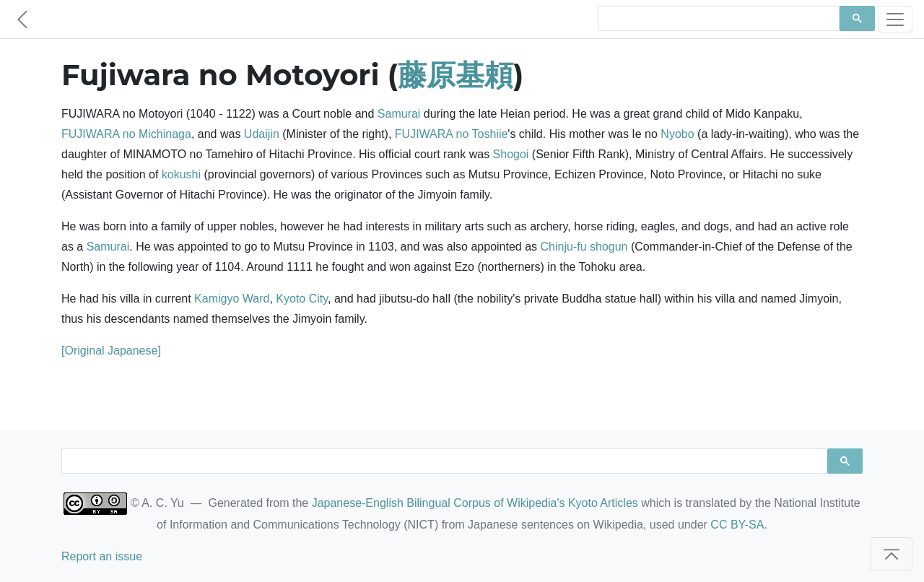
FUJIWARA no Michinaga (126, 134)
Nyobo (677, 134)
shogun (609, 247)
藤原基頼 (456, 75)
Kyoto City (302, 299)
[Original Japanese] (111, 351)
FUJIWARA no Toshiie (452, 134)
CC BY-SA (737, 525)
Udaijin (262, 134)
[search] (717, 19)
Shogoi (511, 154)
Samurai (399, 114)
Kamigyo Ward (232, 299)
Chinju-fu (564, 247)
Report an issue (102, 556)
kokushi (181, 174)
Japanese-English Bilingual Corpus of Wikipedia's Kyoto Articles (475, 503)
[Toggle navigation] (895, 19)
